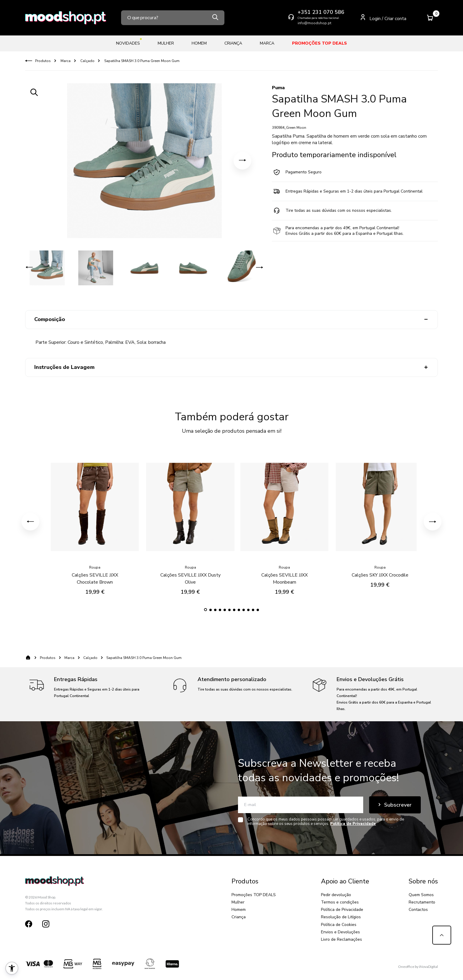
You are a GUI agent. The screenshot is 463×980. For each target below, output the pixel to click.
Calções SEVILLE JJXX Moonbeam (285, 573)
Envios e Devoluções (340, 932)
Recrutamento (422, 902)
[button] (242, 161)
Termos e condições (340, 902)
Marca (267, 43)
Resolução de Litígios (341, 917)
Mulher (166, 43)
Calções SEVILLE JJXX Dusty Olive (190, 573)
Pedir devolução (336, 895)
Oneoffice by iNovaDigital (418, 967)
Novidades (128, 42)
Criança (233, 43)
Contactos (418, 910)
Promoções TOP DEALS (319, 43)
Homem (199, 43)
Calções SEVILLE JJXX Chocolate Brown (95, 573)
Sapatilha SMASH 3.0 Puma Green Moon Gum (141, 61)
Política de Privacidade (342, 910)
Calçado (87, 61)
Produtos (43, 61)
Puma (278, 88)
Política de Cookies (339, 925)
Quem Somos (421, 895)
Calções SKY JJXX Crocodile (380, 569)
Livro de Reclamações (341, 939)
